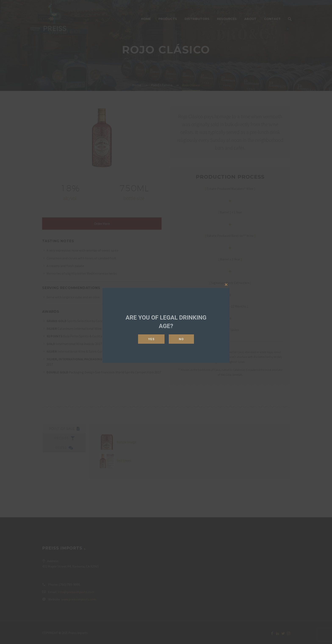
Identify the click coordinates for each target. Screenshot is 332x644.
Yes (151, 339)
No (181, 339)
